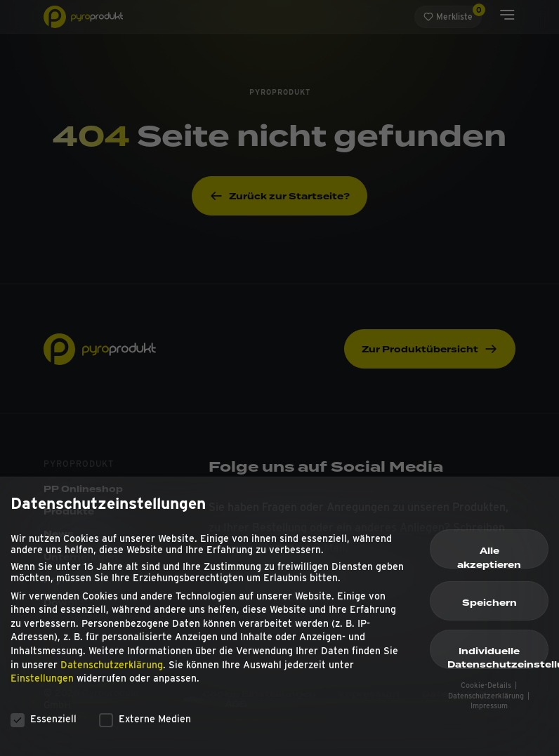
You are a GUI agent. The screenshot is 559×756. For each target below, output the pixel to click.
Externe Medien (145, 725)
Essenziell (44, 725)
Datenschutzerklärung (112, 671)
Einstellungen (42, 685)
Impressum (489, 713)
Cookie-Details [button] (487, 692)
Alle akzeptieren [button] (489, 564)
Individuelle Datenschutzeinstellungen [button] (498, 663)
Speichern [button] (489, 609)
